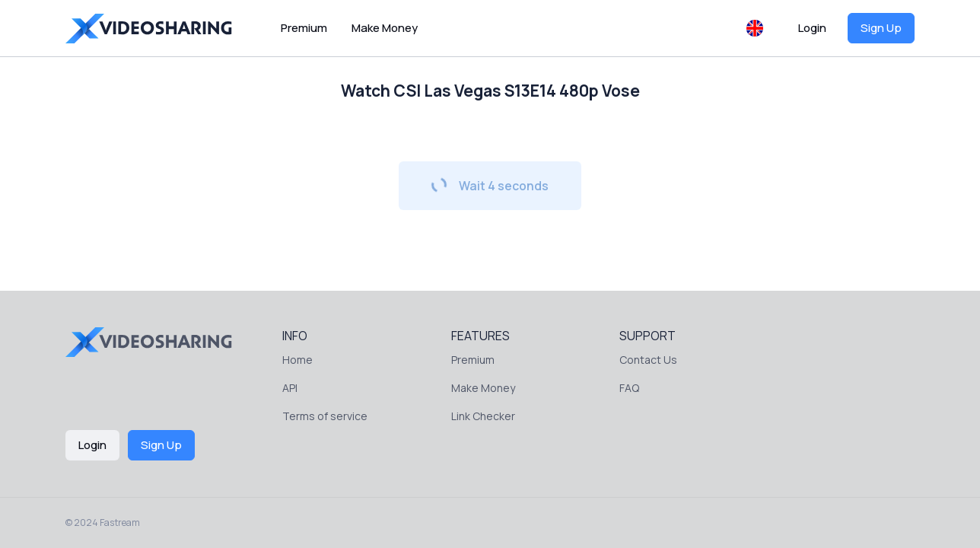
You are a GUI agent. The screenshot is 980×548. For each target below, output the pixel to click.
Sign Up (881, 28)
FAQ (629, 388)
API (290, 388)
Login (812, 28)
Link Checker (483, 416)
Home (297, 360)
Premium (304, 28)
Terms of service (325, 416)
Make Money (385, 28)
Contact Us (648, 360)
